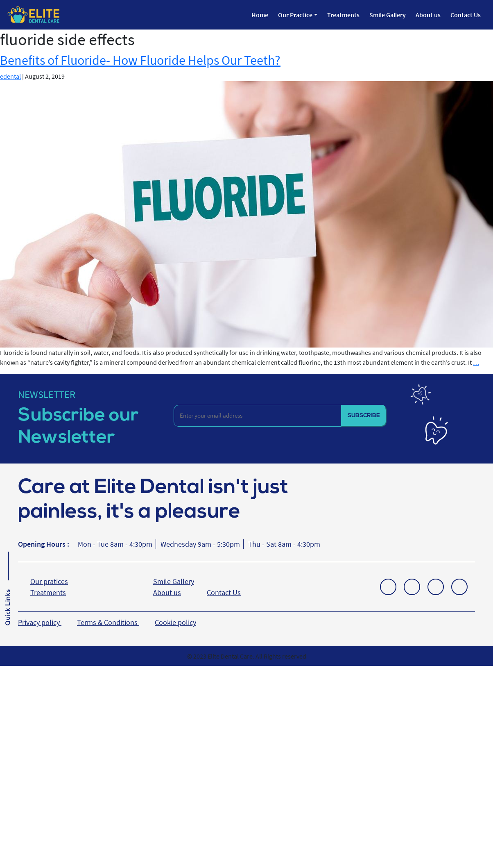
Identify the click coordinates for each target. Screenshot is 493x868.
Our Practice (295, 15)
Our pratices (49, 581)
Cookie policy (175, 622)
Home (260, 15)
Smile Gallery (388, 15)
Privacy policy (40, 622)
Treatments (343, 15)
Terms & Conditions (108, 622)
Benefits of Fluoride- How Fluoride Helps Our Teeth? (140, 60)
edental (10, 76)
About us (428, 15)
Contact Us (466, 15)
